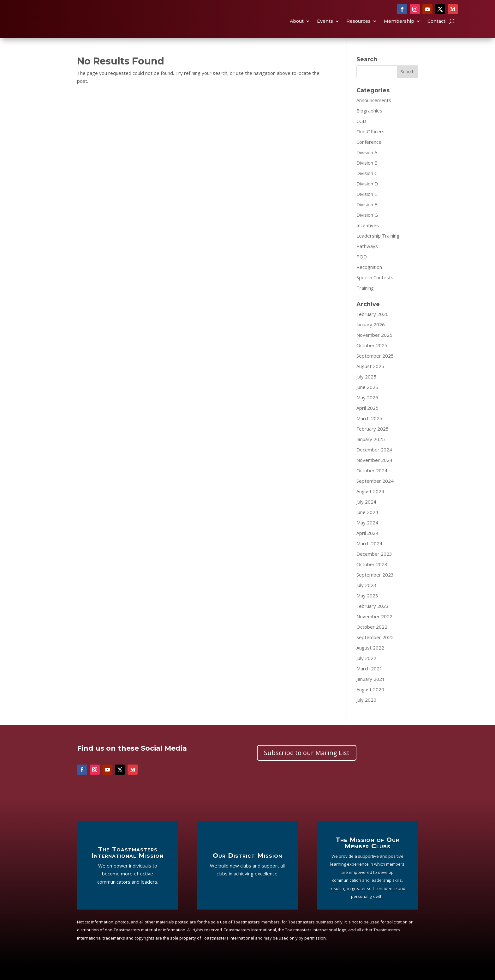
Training (365, 300)
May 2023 (367, 608)
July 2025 (366, 389)
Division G (367, 227)
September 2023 (375, 587)
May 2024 (367, 535)
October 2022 (372, 639)
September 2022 (375, 650)
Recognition (369, 280)
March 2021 (369, 681)
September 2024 (375, 493)
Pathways (367, 259)
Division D (367, 196)
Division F (367, 217)
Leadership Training (378, 248)
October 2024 (372, 483)
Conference (369, 154)
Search (408, 84)
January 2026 (371, 337)
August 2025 (370, 379)
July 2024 (366, 514)
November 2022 (374, 629)
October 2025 (372, 358)
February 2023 (373, 619)
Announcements (374, 113)
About (297, 28)
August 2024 (370, 504)
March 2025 (369, 431)
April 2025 (367, 420)
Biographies (369, 123)
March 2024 (369, 556)
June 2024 (367, 525)
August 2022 (370, 660)
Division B (367, 175)
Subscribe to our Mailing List (307, 765)
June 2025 (367, 400)
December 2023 (374, 566)
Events (325, 28)
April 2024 (367, 546)
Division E (367, 207)
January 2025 (371, 452)
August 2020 (370, 702)
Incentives (368, 238)
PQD (362, 269)
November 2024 (374, 473)
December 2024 (374, 462)
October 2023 (372, 577)
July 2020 (366, 712)
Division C (367, 186)
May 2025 (367, 410)
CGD (361, 134)
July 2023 (366, 598)
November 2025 (374, 348)
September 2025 (375, 368)
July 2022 (366, 671)
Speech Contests (375, 290)
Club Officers (370, 144)
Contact (436, 28)
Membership (399, 28)
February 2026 (373, 327)
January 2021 (371, 692)
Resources (358, 28)
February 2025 (373, 441)
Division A (367, 165)
